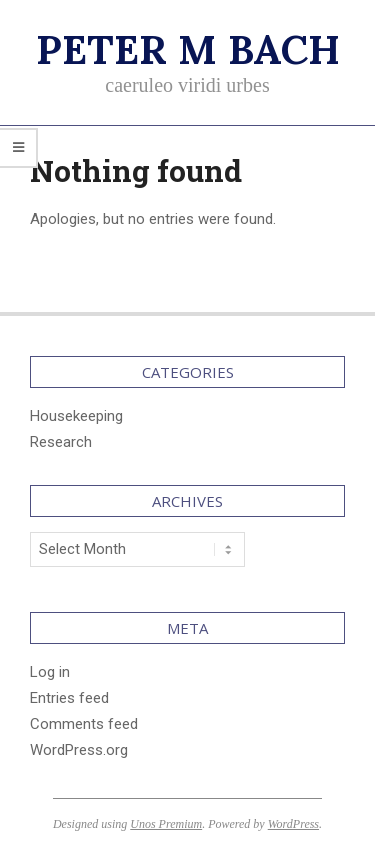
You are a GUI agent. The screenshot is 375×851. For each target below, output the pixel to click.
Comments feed (84, 724)
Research (61, 442)
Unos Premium (166, 824)
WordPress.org (79, 750)
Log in (50, 672)
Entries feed (69, 698)
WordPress (293, 824)
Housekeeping (76, 416)
